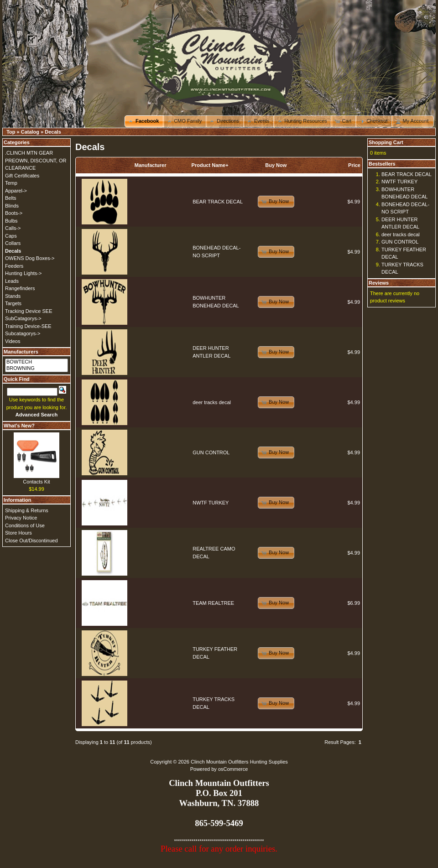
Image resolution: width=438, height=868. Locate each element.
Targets (13, 303)
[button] (144, 121)
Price (354, 165)
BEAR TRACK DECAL (218, 202)
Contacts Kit (36, 482)
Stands (13, 296)
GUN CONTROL (211, 452)
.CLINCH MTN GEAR (29, 153)
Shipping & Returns (27, 510)
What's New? (19, 426)
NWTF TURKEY (211, 503)
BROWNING (36, 369)
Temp (11, 183)
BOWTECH (36, 362)
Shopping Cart (386, 142)
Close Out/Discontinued (31, 541)
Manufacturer (151, 165)
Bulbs (11, 221)
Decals (53, 132)
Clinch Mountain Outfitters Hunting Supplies (239, 762)
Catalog (30, 132)
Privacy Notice (21, 518)
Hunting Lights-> (23, 273)
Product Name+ (210, 165)
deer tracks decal (212, 402)
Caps (11, 236)
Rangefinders (20, 288)
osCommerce (233, 769)
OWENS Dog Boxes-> (30, 258)
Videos (13, 341)
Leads (12, 281)
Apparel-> (16, 191)
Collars (13, 243)
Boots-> (14, 213)
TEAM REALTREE (213, 603)
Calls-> (13, 228)
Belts (10, 198)
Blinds (12, 206)
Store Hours (18, 533)
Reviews (379, 283)
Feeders (14, 266)
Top (11, 132)
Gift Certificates (22, 176)
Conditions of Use (25, 525)
